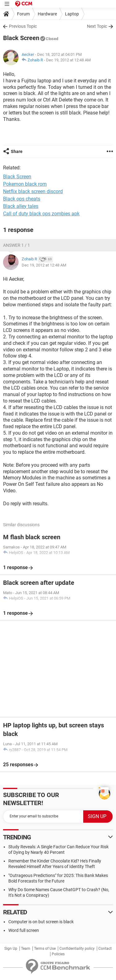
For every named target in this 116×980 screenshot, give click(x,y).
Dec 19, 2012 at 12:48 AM (68, 60)
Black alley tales (21, 206)
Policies (58, 954)
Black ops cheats (22, 199)
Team (26, 949)
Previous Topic (23, 26)
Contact (105, 949)
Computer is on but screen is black (41, 922)
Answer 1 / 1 (17, 245)
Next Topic (97, 26)
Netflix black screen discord (33, 191)
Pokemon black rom (25, 184)
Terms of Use (45, 949)
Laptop (72, 14)
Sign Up (11, 949)
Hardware (47, 14)
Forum (23, 14)
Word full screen (24, 930)
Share (17, 151)
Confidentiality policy (77, 949)
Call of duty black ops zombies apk (41, 214)
